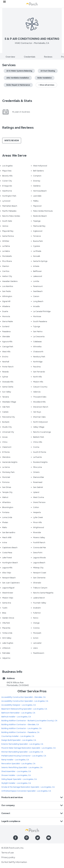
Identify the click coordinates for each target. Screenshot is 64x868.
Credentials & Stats (17, 101)
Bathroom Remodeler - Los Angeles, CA (18, 713)
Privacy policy (8, 857)
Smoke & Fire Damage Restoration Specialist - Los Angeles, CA (28, 787)
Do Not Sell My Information (14, 862)
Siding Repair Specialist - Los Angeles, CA (19, 779)
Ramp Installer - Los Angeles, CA (15, 760)
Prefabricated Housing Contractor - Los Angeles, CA (24, 756)
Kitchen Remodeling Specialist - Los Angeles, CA (22, 752)
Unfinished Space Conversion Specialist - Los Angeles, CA (26, 791)
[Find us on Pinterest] (27, 838)
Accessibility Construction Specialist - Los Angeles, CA (25, 701)
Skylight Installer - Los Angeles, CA (16, 783)
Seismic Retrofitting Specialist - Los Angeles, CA (22, 768)
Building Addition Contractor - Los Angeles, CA (21, 728)
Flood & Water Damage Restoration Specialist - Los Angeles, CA (29, 748)
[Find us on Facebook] (16, 838)
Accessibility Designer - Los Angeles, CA (19, 705)
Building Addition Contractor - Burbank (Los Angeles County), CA (29, 721)
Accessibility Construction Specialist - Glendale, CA (23, 697)
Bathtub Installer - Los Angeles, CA (16, 717)
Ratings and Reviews (18, 128)
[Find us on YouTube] (49, 838)
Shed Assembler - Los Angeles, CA (16, 771)
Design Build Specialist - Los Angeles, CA (19, 740)
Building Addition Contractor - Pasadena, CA (20, 732)
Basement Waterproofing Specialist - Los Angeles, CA (24, 709)
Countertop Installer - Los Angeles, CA (18, 736)
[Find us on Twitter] (38, 838)
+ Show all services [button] (46, 85)
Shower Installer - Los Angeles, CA (16, 775)
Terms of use (8, 853)
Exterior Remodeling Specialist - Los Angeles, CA (22, 744)
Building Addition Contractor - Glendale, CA (20, 725)
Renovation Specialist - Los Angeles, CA (18, 764)
